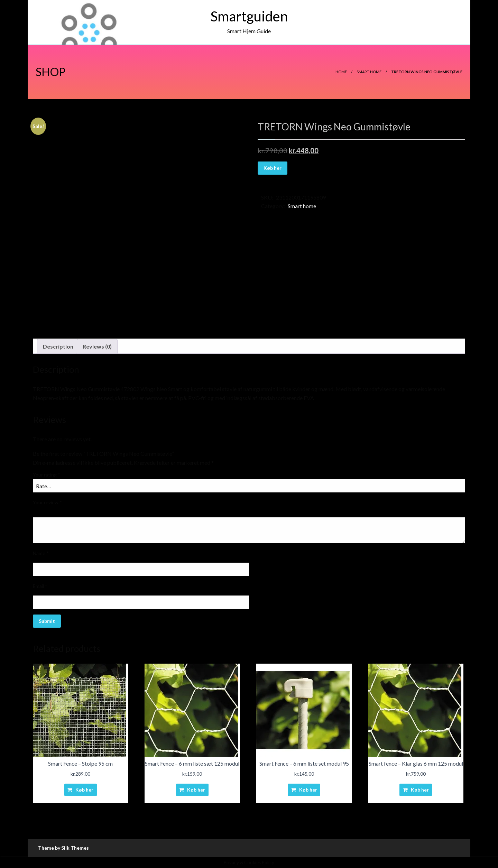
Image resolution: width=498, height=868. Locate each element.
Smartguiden (249, 16)
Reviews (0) (97, 346)
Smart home (369, 72)
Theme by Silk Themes (63, 848)
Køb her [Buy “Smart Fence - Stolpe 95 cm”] (84, 790)
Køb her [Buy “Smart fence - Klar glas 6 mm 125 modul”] (420, 790)
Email (40, 586)
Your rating (47, 475)
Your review (47, 502)
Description (58, 346)
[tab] (58, 347)
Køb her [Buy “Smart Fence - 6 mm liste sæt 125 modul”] (196, 790)
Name (41, 553)
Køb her (273, 168)
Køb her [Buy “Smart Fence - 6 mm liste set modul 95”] (308, 790)
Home (341, 72)
